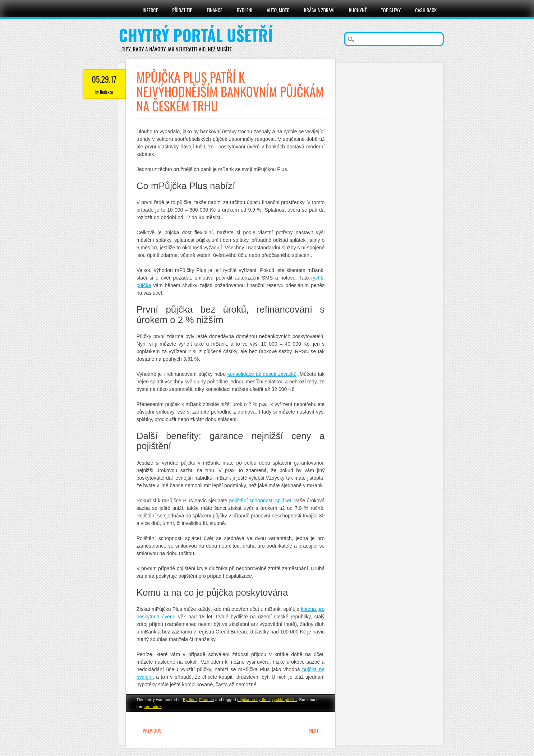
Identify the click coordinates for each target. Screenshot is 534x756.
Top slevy (391, 10)
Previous (149, 730)
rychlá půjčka (285, 700)
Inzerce (150, 10)
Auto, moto (278, 10)
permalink (152, 706)
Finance (215, 10)
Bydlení (245, 10)
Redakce (106, 92)
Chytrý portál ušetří (196, 35)
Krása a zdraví (319, 10)
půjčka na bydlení (254, 700)
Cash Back (426, 10)
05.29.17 (104, 79)
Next (317, 730)
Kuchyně (358, 10)
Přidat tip (182, 10)
